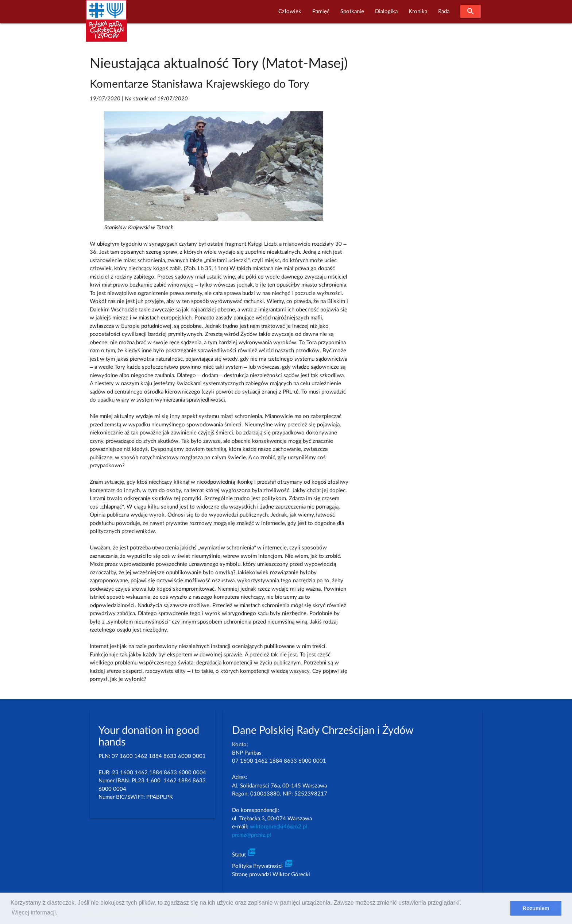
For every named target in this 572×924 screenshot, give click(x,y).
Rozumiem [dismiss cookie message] (536, 908)
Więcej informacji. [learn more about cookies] (34, 913)
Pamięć (321, 11)
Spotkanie (352, 11)
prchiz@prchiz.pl (252, 835)
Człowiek (290, 11)
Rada (444, 11)
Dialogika (386, 11)
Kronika (418, 11)
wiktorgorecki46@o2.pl (279, 827)
